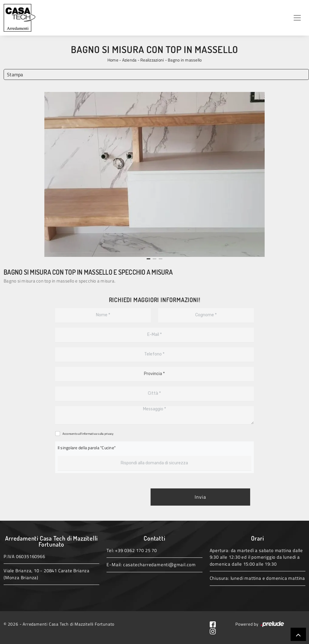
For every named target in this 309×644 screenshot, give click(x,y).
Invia (200, 497)
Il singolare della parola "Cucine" (87, 448)
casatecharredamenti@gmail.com (159, 565)
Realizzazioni (152, 60)
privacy (109, 434)
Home (113, 60)
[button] (148, 259)
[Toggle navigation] (297, 18)
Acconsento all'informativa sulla (88, 434)
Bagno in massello (185, 60)
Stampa (15, 74)
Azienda (129, 60)
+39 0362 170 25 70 (136, 550)
